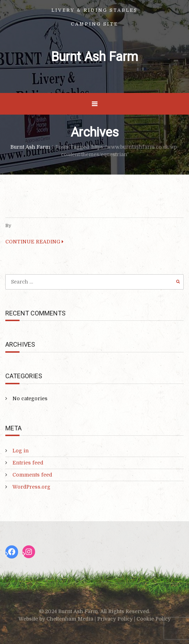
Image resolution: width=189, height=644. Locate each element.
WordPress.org (31, 487)
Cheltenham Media (70, 619)
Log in (21, 451)
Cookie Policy (154, 619)
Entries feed (28, 463)
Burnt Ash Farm (94, 57)
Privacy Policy (115, 619)
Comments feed (32, 475)
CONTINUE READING (34, 242)
